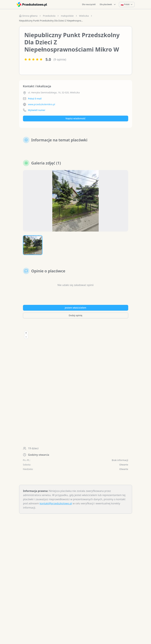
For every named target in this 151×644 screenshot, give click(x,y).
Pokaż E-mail (35, 99)
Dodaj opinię (75, 315)
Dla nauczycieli (89, 4)
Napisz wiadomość (75, 118)
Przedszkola (49, 16)
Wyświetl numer (37, 110)
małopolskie (67, 16)
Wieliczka (84, 16)
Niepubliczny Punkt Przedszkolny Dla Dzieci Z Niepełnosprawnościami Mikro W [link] (51, 21)
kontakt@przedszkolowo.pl (56, 503)
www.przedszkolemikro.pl (42, 104)
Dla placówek (108, 4)
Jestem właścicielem (76, 308)
